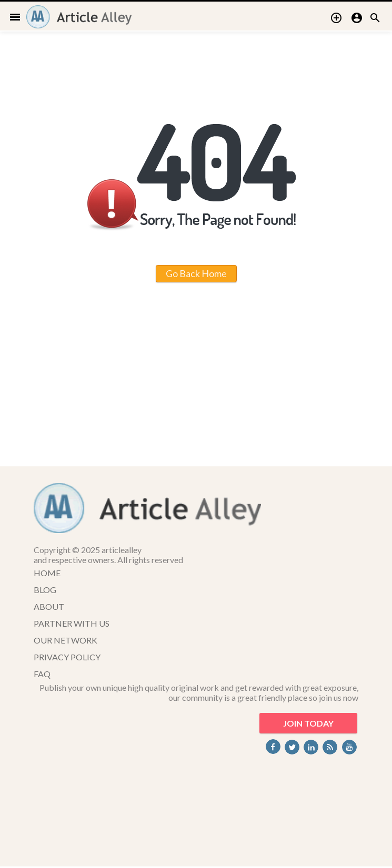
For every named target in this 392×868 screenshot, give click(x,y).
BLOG (45, 590)
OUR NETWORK (66, 640)
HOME (47, 573)
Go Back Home (196, 273)
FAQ (42, 674)
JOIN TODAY (308, 723)
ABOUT (49, 606)
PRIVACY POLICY (67, 657)
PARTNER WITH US (72, 623)
